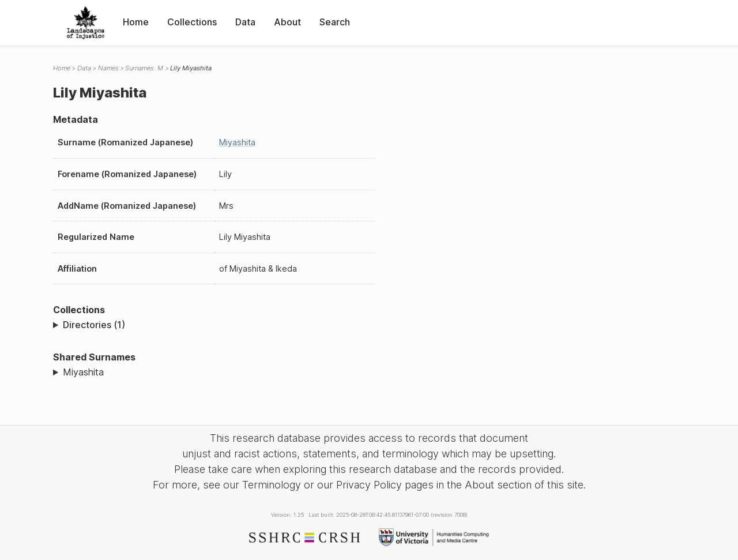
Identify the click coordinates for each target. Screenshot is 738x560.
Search (335, 22)
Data (245, 22)
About (287, 22)
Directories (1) (94, 325)
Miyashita (237, 142)
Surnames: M (144, 68)
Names (108, 68)
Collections (192, 22)
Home (136, 22)
